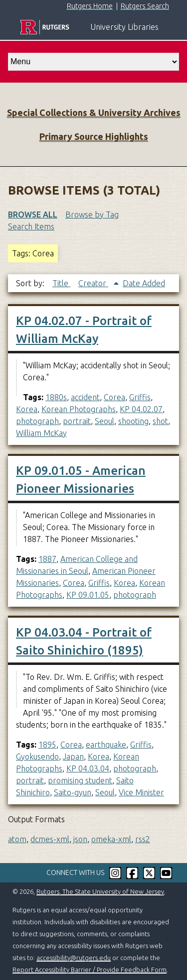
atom (17, 839)
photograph (37, 421)
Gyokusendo (37, 757)
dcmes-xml (50, 839)
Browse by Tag (92, 215)
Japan (73, 757)
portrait (77, 421)
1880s (56, 397)
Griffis (140, 397)
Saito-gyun (73, 792)
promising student (80, 780)
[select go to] (93, 62)
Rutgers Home (90, 6)
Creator (93, 283)
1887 (47, 559)
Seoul (104, 421)
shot (160, 421)
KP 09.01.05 (88, 595)
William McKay (41, 433)
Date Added (144, 283)
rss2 (143, 839)
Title (61, 283)
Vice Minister (141, 792)
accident (85, 397)
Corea (114, 397)
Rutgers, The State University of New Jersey (100, 891)
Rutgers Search (145, 6)
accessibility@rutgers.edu (74, 958)
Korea (27, 409)
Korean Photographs (79, 409)
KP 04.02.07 (141, 409)
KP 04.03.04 (88, 768)
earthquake (106, 745)
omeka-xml (111, 839)
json (80, 839)
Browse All (33, 215)
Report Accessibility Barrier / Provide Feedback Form (90, 970)
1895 (47, 745)
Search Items (31, 226)
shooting (133, 421)
